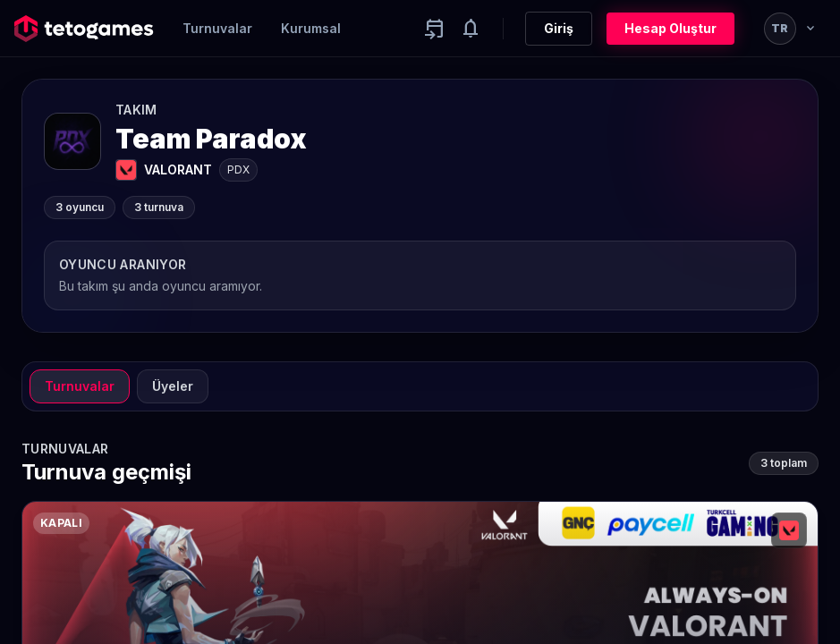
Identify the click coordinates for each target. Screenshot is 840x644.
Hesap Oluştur (670, 28)
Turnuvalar (217, 28)
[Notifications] (471, 29)
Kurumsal (311, 28)
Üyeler (173, 386)
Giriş (559, 28)
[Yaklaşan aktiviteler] (435, 29)
